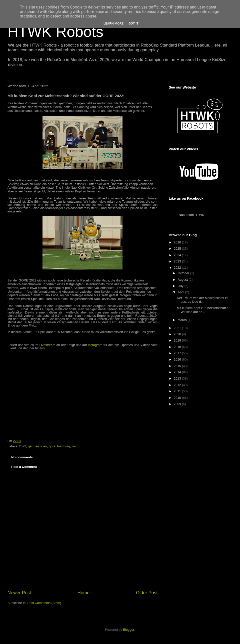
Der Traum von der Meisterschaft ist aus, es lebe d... (202, 300)
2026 (178, 242)
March (183, 320)
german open (38, 446)
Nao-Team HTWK (191, 215)
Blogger (128, 630)
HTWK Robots (55, 32)
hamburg (64, 446)
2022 (23, 446)
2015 (178, 366)
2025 (178, 249)
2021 (178, 328)
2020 (178, 334)
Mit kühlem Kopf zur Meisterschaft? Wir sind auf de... (202, 310)
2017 (178, 353)
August (183, 280)
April (181, 292)
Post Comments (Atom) (44, 603)
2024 (178, 255)
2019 (178, 340)
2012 (178, 385)
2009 (178, 404)
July (181, 286)
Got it (133, 23)
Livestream (47, 345)
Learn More (113, 23)
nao (74, 446)
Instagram (95, 345)
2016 (178, 359)
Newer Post (19, 593)
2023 (178, 261)
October (184, 273)
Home (84, 593)
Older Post (147, 593)
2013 (178, 378)
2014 (178, 372)
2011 (178, 391)
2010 (178, 398)
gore (52, 446)
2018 (178, 347)
